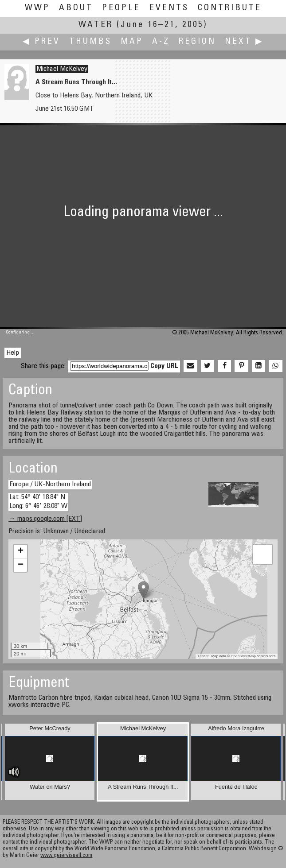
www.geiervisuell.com (66, 856)
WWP (37, 8)
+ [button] (21, 551)
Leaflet (203, 656)
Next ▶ (244, 42)
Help (13, 353)
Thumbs (90, 42)
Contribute (230, 8)
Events (169, 8)
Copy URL (164, 366)
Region (197, 42)
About (76, 8)
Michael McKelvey (62, 69)
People (121, 8)
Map (132, 42)
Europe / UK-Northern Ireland (50, 484)
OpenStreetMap (243, 656)
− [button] (21, 565)
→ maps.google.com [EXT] (45, 519)
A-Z (161, 42)
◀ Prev (41, 42)
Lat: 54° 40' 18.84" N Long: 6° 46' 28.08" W (38, 502)
